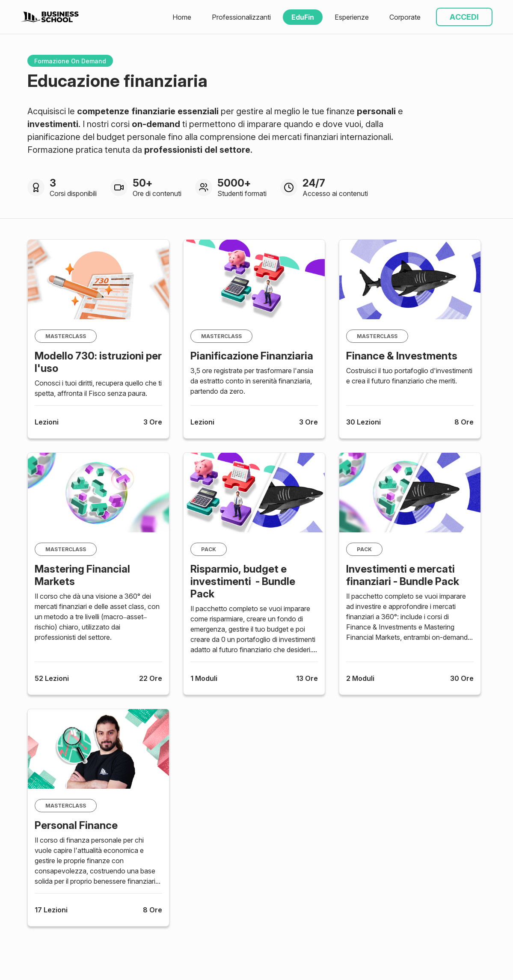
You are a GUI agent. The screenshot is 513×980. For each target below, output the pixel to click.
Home (182, 17)
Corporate (405, 17)
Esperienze (352, 17)
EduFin (303, 17)
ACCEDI (464, 17)
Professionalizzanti (241, 17)
